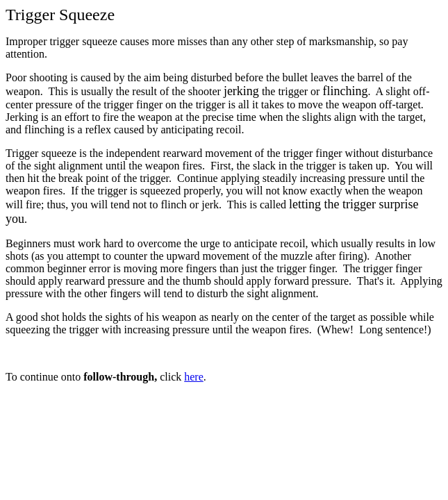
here (194, 377)
